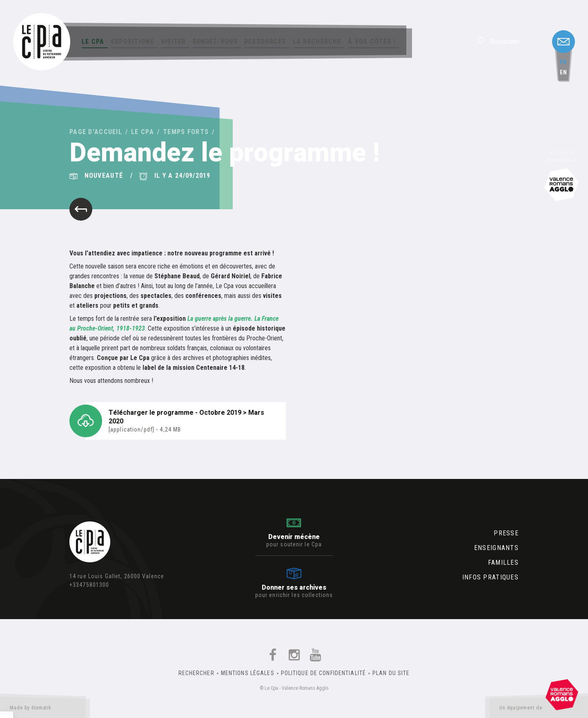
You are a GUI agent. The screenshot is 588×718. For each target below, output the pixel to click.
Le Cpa (93, 41)
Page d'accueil (96, 132)
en (563, 72)
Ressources (265, 41)
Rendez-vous (215, 41)
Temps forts (186, 132)
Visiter (174, 41)
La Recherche (317, 41)
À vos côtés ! (372, 41)
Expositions (133, 41)
